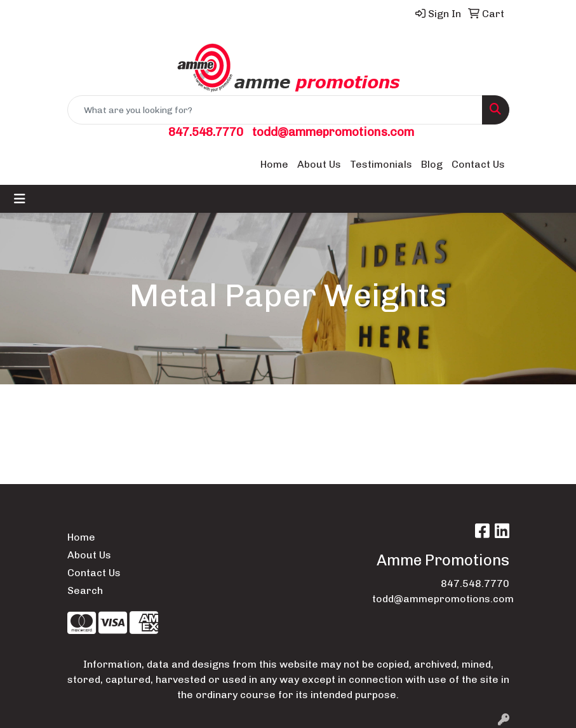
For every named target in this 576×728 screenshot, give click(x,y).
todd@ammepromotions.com (333, 132)
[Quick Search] (275, 110)
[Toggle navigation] (20, 199)
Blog (432, 164)
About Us (319, 164)
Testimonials (381, 164)
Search (85, 590)
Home (274, 164)
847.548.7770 (206, 132)
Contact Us (478, 164)
